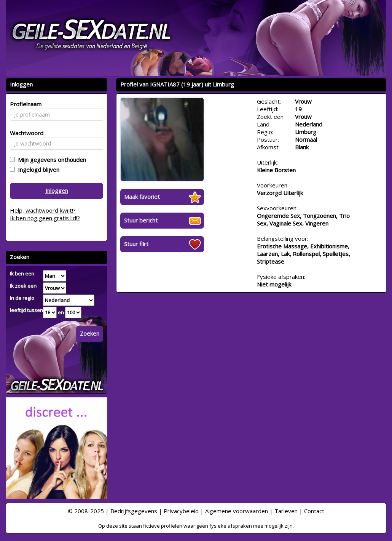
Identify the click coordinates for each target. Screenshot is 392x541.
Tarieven (286, 511)
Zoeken (90, 333)
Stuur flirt (136, 244)
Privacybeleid (181, 511)
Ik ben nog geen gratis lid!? (45, 218)
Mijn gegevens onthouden (50, 160)
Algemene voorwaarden (237, 511)
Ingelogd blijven (37, 170)
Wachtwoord (25, 133)
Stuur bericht (141, 220)
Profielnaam (25, 104)
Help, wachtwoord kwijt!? (43, 210)
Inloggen (57, 190)
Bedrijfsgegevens (134, 511)
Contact (314, 511)
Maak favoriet (142, 197)
